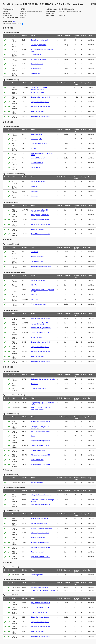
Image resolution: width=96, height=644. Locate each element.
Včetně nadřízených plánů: (12, 24)
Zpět (94, 4)
